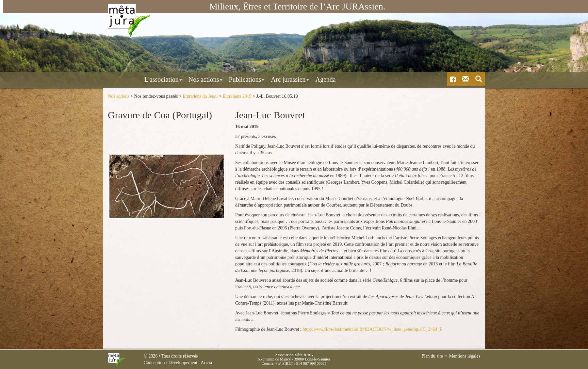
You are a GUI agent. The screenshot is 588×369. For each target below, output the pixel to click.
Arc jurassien (261, 79)
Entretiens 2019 (237, 96)
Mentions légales (465, 356)
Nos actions (177, 79)
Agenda (297, 79)
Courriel (268, 363)
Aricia (206, 363)
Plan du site (432, 356)
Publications (218, 79)
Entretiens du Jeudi (200, 96)
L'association (135, 79)
